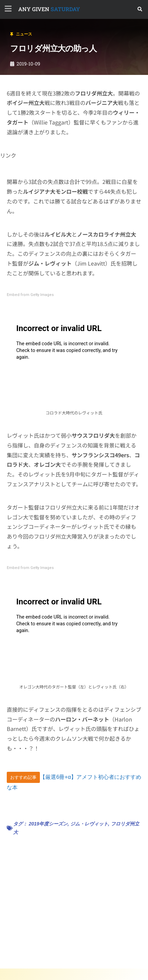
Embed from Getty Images (30, 295)
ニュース (24, 34)
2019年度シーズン (48, 824)
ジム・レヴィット (89, 824)
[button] (140, 9)
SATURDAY (49, 9)
